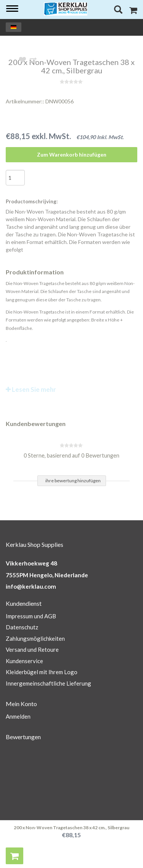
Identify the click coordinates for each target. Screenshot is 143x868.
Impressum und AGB (31, 616)
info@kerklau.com (31, 586)
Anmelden (18, 716)
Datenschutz (22, 627)
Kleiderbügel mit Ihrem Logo (42, 672)
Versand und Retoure (32, 649)
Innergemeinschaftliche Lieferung (48, 683)
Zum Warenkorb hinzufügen (72, 154)
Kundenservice (24, 661)
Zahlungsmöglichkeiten (35, 638)
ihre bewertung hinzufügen (73, 481)
